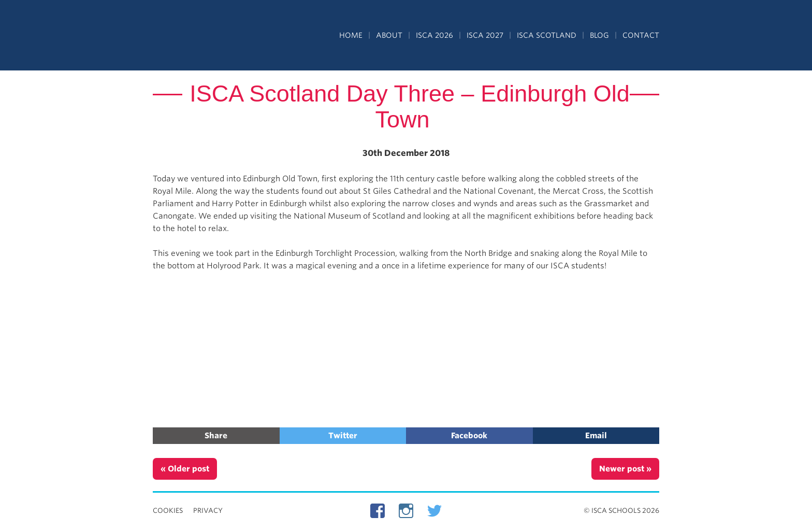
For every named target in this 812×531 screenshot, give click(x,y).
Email (596, 436)
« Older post (185, 469)
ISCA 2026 (434, 35)
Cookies (168, 511)
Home (351, 35)
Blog (599, 35)
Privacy (208, 511)
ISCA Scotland (547, 35)
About (389, 35)
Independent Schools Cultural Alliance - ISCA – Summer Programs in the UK (200, 36)
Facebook (469, 436)
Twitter (343, 436)
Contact (641, 35)
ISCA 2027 (485, 35)
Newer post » (625, 469)
